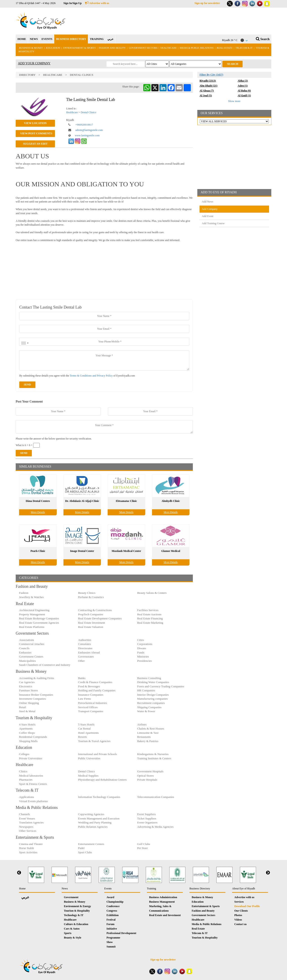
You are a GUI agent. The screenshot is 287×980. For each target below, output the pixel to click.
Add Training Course (213, 223)
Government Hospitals (150, 771)
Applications (26, 797)
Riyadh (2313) (208, 81)
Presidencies (145, 661)
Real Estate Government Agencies (39, 623)
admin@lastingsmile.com (89, 130)
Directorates (85, 648)
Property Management (32, 614)
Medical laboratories (31, 776)
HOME (22, 39)
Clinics (23, 771)
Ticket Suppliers (147, 818)
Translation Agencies (31, 822)
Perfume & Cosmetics (91, 597)
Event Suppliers (147, 814)
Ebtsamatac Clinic (126, 501)
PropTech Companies (90, 614)
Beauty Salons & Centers (152, 593)
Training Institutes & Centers (154, 758)
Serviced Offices (88, 707)
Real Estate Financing (150, 618)
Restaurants (144, 737)
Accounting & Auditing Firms (37, 678)
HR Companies (146, 690)
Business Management (162, 902)
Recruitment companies (151, 703)
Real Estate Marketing (150, 623)
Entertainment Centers (91, 844)
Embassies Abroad (89, 652)
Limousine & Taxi (148, 733)
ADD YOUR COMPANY (34, 63)
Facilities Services (148, 610)
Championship (115, 902)
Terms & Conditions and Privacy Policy (91, 376)
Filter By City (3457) (211, 75)
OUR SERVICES (212, 113)
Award (110, 897)
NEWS (34, 39)
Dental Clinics (82, 75)
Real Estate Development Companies (100, 618)
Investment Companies (33, 699)
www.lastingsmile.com (87, 135)
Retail (23, 707)
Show (110, 942)
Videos (238, 920)
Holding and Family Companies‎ (97, 690)
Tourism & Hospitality (77, 911)
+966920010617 (84, 125)
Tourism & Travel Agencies (94, 741)
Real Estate (225, 48)
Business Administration (163, 897)
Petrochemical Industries (92, 703)
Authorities (85, 640)
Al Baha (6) (244, 91)
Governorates (86, 657)
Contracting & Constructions (95, 610)
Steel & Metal (27, 711)
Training (151, 889)
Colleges (24, 754)
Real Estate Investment (91, 623)
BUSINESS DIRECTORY (71, 39)
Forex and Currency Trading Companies (161, 686)
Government (71, 897)
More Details (38, 512)
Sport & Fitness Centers (33, 784)
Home (22, 889)
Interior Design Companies (153, 695)
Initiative (112, 929)
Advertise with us (97, 3)
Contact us (240, 924)
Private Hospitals (147, 780)
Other (81, 661)
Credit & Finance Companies (95, 682)
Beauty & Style (73, 938)
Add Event (208, 216)
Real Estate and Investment (165, 915)
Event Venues (27, 818)
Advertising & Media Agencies (155, 827)
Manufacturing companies (152, 699)
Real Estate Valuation (91, 627)
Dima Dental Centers (38, 501)
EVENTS (47, 39)
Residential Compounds (33, 737)
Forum (110, 924)
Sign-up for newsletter (207, 3)
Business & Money (31, 48)
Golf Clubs (144, 844)
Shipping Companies (149, 707)
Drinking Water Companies (153, 682)
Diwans (142, 648)
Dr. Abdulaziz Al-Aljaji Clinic (82, 501)
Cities (141, 640)
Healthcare (169, 48)
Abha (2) (243, 81)
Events (108, 889)
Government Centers (31, 657)
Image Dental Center (82, 551)
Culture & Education (76, 924)
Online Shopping (29, 703)
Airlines (142, 724)
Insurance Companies (91, 695)
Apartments (26, 728)
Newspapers (26, 827)
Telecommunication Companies (156, 797)
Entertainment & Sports (79, 48)
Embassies (25, 652)
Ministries (143, 657)
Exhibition (113, 915)
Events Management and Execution (99, 818)
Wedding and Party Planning (95, 822)
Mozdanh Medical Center (126, 551)
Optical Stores (146, 776)
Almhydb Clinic (171, 501)
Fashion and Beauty (112, 48)
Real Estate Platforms (32, 627)
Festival (111, 920)
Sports (68, 933)
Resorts (82, 737)
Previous (19, 873)
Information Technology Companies (99, 797)
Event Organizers (147, 822)
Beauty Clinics (87, 593)
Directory (27, 75)
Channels (24, 814)
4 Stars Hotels (27, 724)
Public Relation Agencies (93, 827)
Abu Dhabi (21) (208, 86)
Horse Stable (27, 848)
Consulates (84, 644)
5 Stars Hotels (86, 724)
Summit (111, 947)
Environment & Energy (77, 906)
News (65, 889)
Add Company (210, 209)
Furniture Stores (28, 690)
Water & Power (146, 711)
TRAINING (97, 39)
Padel (81, 848)
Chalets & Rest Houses (151, 728)
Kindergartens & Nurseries (153, 754)
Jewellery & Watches (31, 597)
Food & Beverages (89, 686)
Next (268, 873)
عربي (110, 39)
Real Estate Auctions (149, 614)
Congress (112, 911)
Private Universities (31, 758)
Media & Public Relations (197, 48)
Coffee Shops (27, 733)
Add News (208, 202)
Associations (26, 640)
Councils (24, 648)
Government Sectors (143, 48)
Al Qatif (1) (244, 96)
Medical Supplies (88, 776)
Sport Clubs (85, 852)
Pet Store (142, 848)
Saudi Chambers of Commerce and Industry (45, 665)
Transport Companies (91, 711)
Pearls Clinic (38, 551)
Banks (82, 678)
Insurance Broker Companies (36, 695)
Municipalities (27, 661)
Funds (141, 652)
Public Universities (89, 758)
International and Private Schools (97, 754)
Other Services (28, 831)
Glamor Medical (171, 551)
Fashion (24, 593)
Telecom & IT (244, 48)
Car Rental (84, 728)
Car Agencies (27, 682)
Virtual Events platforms (33, 801)
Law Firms (84, 699)
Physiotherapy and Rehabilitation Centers (102, 780)
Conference (113, 906)
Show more (234, 101)
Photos (238, 915)
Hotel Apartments (88, 733)
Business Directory (200, 889)
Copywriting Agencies (91, 814)
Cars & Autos (72, 929)
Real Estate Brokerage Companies (39, 618)
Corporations (145, 644)
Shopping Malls (28, 741)
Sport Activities (28, 852)
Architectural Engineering (34, 610)
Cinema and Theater (31, 844)
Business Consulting (149, 678)
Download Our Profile (247, 906)
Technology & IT (74, 915)
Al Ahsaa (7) (207, 91)
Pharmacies (26, 780)
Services (239, 902)
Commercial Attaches (32, 644)
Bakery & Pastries (148, 741)
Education (53, 48)
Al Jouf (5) (206, 96)
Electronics (26, 686)
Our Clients (241, 911)
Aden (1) (243, 86)
